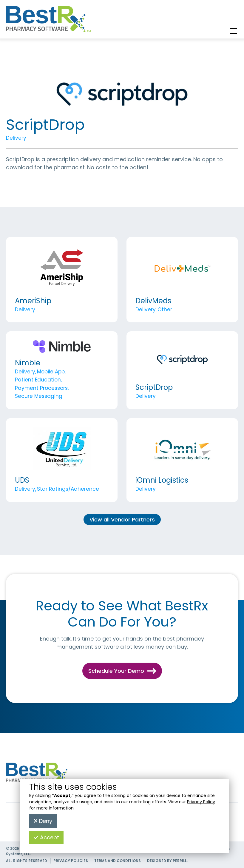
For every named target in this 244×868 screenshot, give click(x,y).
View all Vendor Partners (122, 520)
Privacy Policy (201, 802)
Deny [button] (43, 821)
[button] (232, 31)
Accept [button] (46, 837)
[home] (48, 21)
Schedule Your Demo (122, 671)
